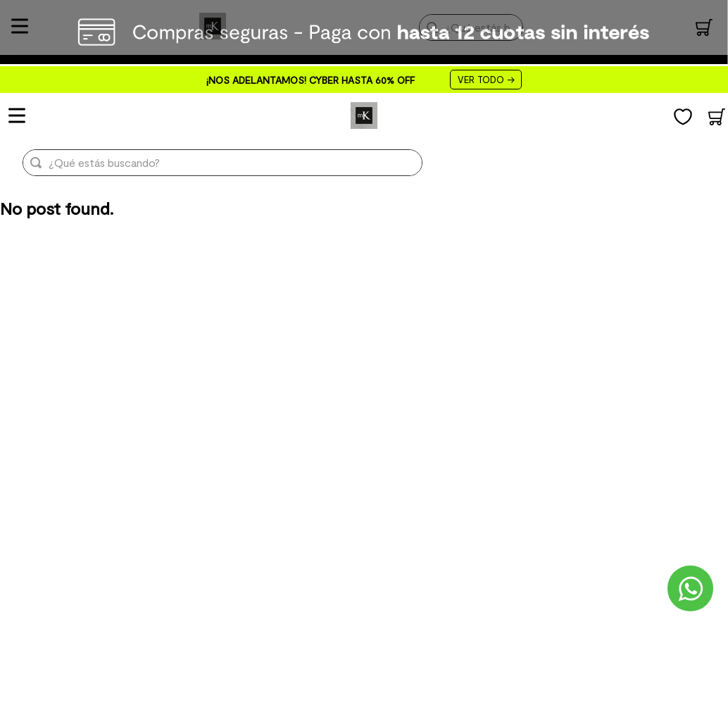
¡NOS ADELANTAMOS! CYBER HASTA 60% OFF (310, 80)
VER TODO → (486, 80)
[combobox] (211, 163)
